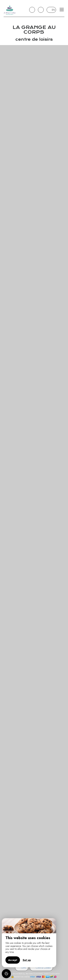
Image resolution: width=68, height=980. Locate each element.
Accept (13, 960)
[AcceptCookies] (6, 974)
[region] (29, 943)
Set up (27, 960)
